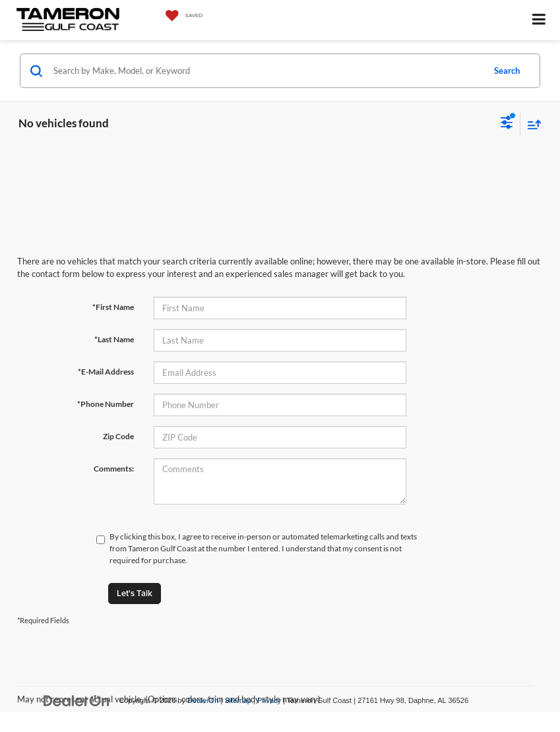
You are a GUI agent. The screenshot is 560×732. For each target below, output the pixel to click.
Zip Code (118, 436)
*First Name (113, 307)
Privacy (269, 700)
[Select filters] (507, 124)
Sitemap (238, 700)
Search (507, 71)
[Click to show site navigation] (539, 20)
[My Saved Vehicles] (181, 16)
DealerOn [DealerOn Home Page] (203, 700)
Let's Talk (135, 593)
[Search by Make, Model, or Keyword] (266, 71)
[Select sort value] (531, 124)
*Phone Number (106, 404)
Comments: (114, 469)
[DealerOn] (77, 700)
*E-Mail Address (106, 372)
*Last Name (114, 339)
